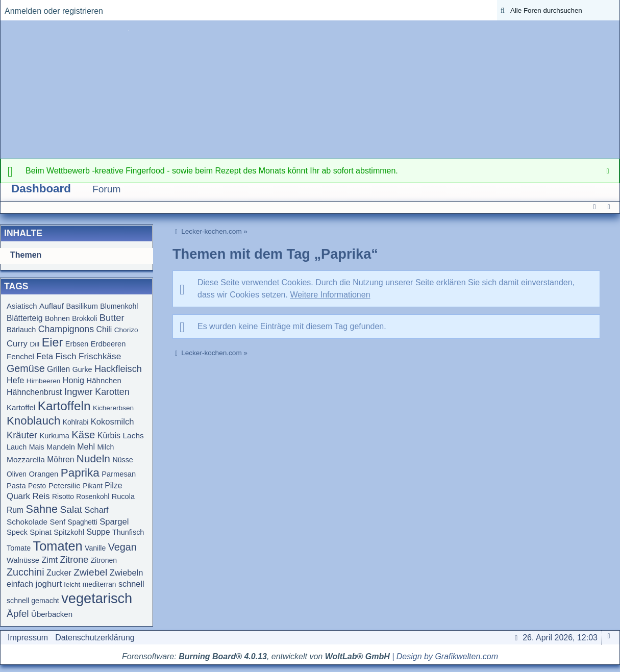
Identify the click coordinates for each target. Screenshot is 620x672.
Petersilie (65, 486)
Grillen (58, 369)
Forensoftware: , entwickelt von (256, 656)
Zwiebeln (127, 573)
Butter (112, 318)
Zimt (49, 560)
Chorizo (126, 330)
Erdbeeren (108, 344)
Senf (58, 522)
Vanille (95, 548)
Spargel (114, 522)
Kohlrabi (76, 422)
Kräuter (22, 435)
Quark (18, 496)
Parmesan (119, 474)
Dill (34, 344)
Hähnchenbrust (34, 392)
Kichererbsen (113, 408)
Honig (73, 380)
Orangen (43, 474)
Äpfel (18, 614)
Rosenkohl (93, 497)
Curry (17, 344)
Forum (106, 189)
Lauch (17, 447)
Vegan (122, 547)
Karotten (112, 392)
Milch (105, 447)
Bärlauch (21, 330)
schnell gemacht (33, 601)
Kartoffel (21, 407)
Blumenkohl (119, 306)
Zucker (59, 573)
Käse (83, 435)
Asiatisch (22, 306)
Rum (15, 510)
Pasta (16, 486)
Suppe (98, 532)
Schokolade (27, 522)
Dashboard (41, 189)
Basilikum (82, 306)
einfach (20, 584)
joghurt (48, 584)
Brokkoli (84, 319)
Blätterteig (24, 318)
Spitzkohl (69, 532)
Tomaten (58, 546)
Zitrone (74, 560)
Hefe (15, 380)
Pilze (113, 486)
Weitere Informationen (330, 295)
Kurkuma (55, 436)
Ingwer (79, 392)
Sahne (42, 509)
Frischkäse (100, 356)
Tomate (19, 548)
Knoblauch (33, 421)
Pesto (37, 486)
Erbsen (77, 344)
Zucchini (26, 572)
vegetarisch (97, 598)
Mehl (86, 447)
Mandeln (61, 447)
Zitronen (104, 560)
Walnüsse (23, 560)
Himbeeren (44, 381)
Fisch (66, 356)
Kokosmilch (113, 422)
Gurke (82, 369)
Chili (104, 329)
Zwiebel (90, 572)
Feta (45, 356)
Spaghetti (83, 522)
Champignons (66, 329)
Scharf (97, 510)
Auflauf (52, 306)
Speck (17, 532)
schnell (131, 584)
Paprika (80, 473)
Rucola (123, 496)
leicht (72, 584)
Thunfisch (128, 532)
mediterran (100, 584)
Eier (53, 342)
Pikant (93, 486)
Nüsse (122, 460)
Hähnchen (104, 380)
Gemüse (26, 368)
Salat (71, 509)
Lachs (133, 435)
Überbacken (52, 614)
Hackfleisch (118, 369)
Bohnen (57, 318)
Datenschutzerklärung (95, 638)
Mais (37, 447)
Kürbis (109, 435)
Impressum (28, 638)
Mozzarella (26, 459)
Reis (41, 496)
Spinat (41, 532)
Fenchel (20, 356)
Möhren (60, 459)
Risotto (63, 497)
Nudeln (93, 458)
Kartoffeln (64, 406)
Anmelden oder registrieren (54, 11)
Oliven (17, 474)
